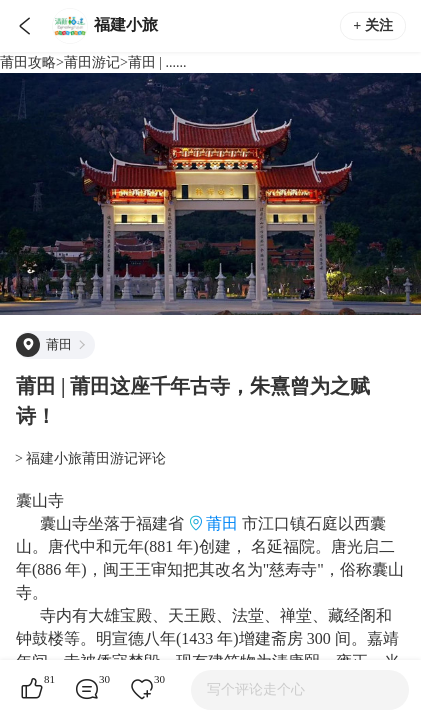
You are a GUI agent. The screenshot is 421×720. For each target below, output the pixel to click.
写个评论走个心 (256, 689)
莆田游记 (92, 62)
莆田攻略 (28, 62)
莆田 (222, 523)
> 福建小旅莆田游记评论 (90, 458)
